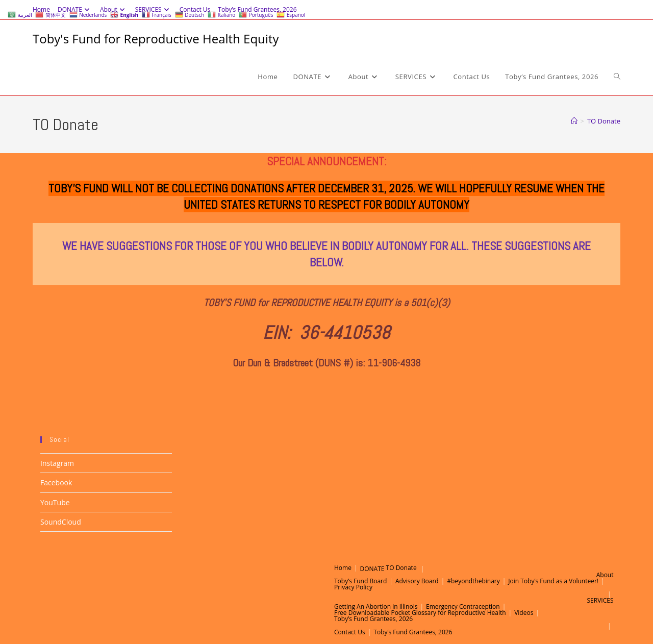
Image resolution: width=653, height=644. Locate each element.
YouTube (55, 502)
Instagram (57, 463)
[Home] (574, 121)
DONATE (372, 569)
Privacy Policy (353, 587)
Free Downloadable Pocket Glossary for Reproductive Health (420, 613)
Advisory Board (417, 581)
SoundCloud (61, 522)
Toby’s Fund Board (360, 581)
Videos (524, 613)
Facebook (56, 482)
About (605, 575)
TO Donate (604, 121)
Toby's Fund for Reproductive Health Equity (156, 39)
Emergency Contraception (463, 606)
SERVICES (600, 600)
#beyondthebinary (473, 581)
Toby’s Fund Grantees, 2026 (373, 619)
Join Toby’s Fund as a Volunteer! (553, 581)
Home (343, 568)
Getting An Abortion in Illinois (376, 606)
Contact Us (350, 632)
